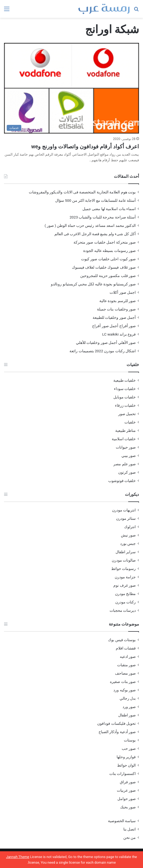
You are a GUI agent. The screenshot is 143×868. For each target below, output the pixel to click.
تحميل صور (127, 414)
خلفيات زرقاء (125, 405)
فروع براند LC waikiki (119, 334)
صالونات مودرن (124, 560)
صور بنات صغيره (123, 682)
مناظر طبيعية (125, 430)
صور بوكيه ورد (125, 690)
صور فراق (128, 782)
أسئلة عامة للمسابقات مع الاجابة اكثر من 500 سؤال (95, 200)
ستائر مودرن (126, 518)
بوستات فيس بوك (122, 640)
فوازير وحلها (126, 757)
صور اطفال (127, 715)
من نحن (130, 838)
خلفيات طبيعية (125, 380)
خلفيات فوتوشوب (122, 481)
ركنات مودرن (125, 602)
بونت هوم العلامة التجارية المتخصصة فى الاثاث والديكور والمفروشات (82, 192)
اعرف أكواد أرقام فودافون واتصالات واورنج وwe (85, 146)
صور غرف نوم (125, 585)
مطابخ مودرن (125, 594)
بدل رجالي (128, 698)
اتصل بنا (130, 829)
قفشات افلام (126, 648)
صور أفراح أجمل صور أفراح (114, 326)
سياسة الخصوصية (122, 821)
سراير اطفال (126, 552)
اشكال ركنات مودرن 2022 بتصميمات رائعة (103, 351)
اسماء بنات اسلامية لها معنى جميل (109, 209)
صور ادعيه (128, 657)
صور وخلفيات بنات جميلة (116, 309)
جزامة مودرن (125, 577)
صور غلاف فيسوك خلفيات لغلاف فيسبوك (104, 267)
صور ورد (129, 707)
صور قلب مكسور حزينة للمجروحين (108, 276)
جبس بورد (128, 544)
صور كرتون (127, 472)
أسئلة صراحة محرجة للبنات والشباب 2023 (103, 217)
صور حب (129, 749)
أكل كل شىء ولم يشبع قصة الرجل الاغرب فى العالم (95, 234)
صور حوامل (127, 799)
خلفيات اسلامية (124, 439)
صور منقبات (126, 665)
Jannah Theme (18, 857)
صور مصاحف (125, 673)
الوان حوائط (126, 765)
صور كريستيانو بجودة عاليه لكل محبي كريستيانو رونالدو (93, 284)
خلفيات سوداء (125, 389)
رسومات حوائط (123, 569)
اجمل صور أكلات (123, 292)
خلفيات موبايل (125, 397)
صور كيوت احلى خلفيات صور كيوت (108, 259)
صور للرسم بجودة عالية (118, 301)
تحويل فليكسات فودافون (116, 723)
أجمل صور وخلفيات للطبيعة (114, 317)
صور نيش (128, 535)
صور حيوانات (126, 447)
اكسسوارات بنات (123, 774)
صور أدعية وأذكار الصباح (117, 732)
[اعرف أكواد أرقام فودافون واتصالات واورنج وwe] (71, 88)
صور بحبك (128, 807)
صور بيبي (129, 456)
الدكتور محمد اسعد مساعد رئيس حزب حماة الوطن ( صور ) (90, 225)
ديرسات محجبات (123, 610)
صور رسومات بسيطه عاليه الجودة (109, 251)
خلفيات (130, 422)
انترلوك (130, 527)
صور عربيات (126, 790)
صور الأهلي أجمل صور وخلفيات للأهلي (106, 343)
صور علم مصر (125, 464)
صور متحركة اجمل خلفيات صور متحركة (105, 242)
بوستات (130, 740)
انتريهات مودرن (124, 510)
